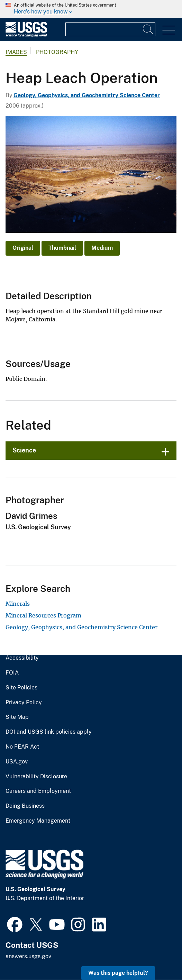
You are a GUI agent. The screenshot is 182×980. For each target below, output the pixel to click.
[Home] (26, 35)
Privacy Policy (24, 703)
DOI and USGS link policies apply (49, 732)
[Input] (110, 29)
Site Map (17, 717)
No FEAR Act (22, 747)
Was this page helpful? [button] (118, 973)
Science (24, 450)
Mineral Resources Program (43, 615)
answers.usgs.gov (28, 956)
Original (23, 248)
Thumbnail (62, 248)
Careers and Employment (38, 791)
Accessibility (22, 658)
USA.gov (17, 762)
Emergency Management (38, 821)
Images (16, 52)
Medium (102, 248)
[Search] (148, 29)
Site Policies (21, 688)
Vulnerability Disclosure (36, 777)
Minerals (18, 604)
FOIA (12, 673)
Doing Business (25, 806)
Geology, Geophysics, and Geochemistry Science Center (87, 95)
